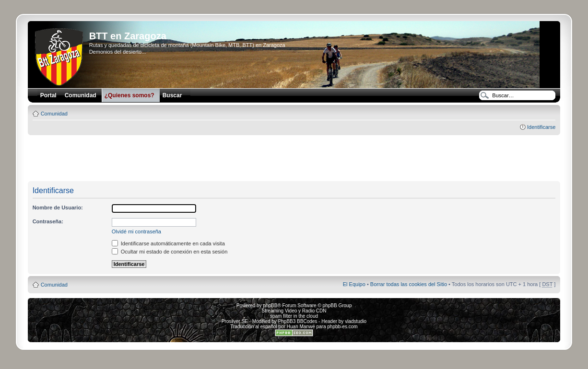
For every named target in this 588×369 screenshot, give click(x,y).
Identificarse (541, 127)
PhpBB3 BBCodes (298, 321)
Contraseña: (48, 221)
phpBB (270, 306)
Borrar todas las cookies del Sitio (409, 284)
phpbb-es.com (342, 327)
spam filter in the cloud (294, 316)
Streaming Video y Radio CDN (294, 311)
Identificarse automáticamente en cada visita (168, 243)
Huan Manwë (301, 327)
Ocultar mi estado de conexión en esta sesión (170, 252)
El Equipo (354, 284)
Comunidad (54, 114)
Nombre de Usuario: (58, 208)
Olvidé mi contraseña (136, 231)
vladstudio (356, 321)
